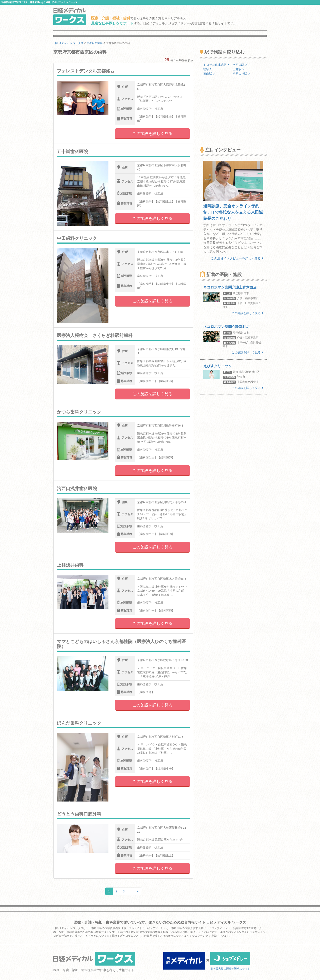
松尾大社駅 (241, 74)
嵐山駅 (209, 74)
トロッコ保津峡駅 (216, 65)
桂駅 (208, 69)
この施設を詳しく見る (152, 134)
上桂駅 (238, 69)
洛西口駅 (240, 65)
